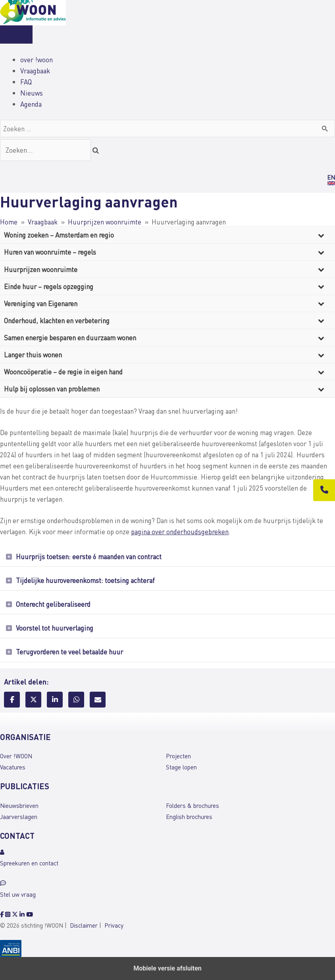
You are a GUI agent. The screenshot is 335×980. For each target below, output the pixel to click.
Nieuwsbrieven (19, 805)
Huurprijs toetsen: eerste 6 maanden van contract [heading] (89, 556)
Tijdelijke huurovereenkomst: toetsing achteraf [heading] (85, 580)
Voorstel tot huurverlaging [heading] (55, 628)
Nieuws (32, 93)
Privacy (114, 925)
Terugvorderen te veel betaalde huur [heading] (69, 652)
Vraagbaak (35, 71)
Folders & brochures (193, 805)
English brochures (189, 817)
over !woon (37, 59)
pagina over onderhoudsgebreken (180, 531)
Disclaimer (84, 925)
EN (331, 177)
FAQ (26, 82)
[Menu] (16, 35)
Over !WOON (16, 756)
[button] (9, 557)
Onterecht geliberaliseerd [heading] (53, 604)
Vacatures (13, 767)
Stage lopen (181, 767)
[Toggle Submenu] (321, 235)
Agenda (31, 104)
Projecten (178, 756)
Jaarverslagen (19, 817)
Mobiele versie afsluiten (167, 968)
